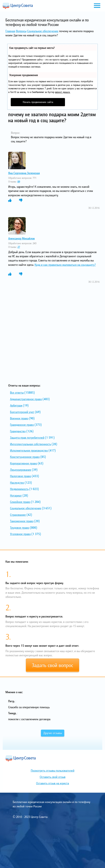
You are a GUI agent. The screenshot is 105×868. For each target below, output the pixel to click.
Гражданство (18, 431)
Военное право (19, 418)
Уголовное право (20, 534)
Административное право (26, 399)
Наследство (17, 483)
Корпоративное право (24, 463)
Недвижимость (19, 489)
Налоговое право (21, 476)
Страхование (18, 515)
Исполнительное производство (29, 450)
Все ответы (17, 393)
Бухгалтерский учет (22, 412)
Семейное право (20, 502)
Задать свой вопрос (52, 665)
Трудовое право (20, 528)
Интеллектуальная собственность (30, 444)
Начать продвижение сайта (38, 102)
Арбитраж (16, 405)
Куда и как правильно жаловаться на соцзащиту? (65, 265)
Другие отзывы (53, 733)
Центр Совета (18, 6)
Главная (10, 31)
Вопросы (21, 31)
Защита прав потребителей (27, 438)
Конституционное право (25, 457)
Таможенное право (22, 521)
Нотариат (16, 495)
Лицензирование (21, 470)
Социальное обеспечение (43, 31)
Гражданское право (22, 425)
